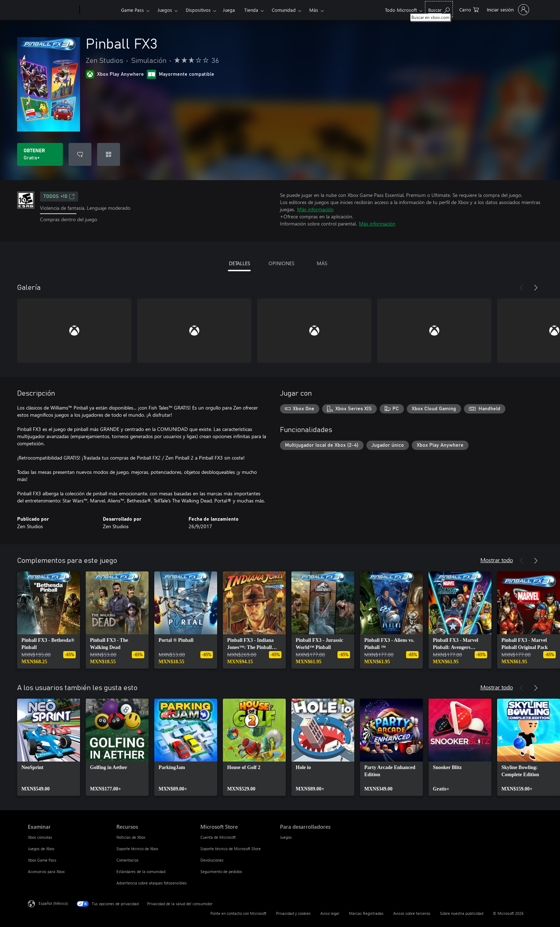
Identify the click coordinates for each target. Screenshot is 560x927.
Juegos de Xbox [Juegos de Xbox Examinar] (41, 849)
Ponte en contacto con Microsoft (238, 913)
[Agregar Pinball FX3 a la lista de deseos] (80, 154)
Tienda (251, 10)
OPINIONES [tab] (281, 263)
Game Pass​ (132, 10)
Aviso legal (330, 913)
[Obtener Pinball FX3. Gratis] (40, 154)
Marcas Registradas (366, 913)
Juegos (165, 10)
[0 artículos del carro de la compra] (469, 9)
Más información (315, 209)
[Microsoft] (52, 10)
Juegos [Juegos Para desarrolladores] (286, 837)
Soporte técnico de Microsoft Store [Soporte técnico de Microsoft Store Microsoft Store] (231, 849)
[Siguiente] (536, 288)
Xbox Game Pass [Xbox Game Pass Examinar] (42, 860)
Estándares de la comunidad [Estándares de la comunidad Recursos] (141, 871)
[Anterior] (521, 288)
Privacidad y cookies (293, 913)
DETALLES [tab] (239, 263)
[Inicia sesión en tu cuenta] (507, 10)
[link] (49, 620)
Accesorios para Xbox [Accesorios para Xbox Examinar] (46, 871)
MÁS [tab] (322, 263)
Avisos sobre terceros (412, 913)
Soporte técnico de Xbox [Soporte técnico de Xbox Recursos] (137, 849)
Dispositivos (198, 10)
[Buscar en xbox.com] (439, 9)
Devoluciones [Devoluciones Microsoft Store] (212, 860)
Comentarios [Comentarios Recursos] (127, 860)
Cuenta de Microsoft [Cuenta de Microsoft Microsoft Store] (218, 837)
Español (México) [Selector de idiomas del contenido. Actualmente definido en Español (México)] (53, 903)
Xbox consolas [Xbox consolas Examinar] (40, 837)
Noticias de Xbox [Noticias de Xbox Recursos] (131, 837)
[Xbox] (99, 10)
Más (314, 10)
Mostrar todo (497, 560)
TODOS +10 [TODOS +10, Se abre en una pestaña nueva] (59, 197)
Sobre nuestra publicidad (462, 913)
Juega (229, 10)
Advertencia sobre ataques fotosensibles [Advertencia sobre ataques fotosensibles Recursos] (152, 883)
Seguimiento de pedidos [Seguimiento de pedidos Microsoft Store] (221, 871)
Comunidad (284, 10)
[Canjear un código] (109, 154)
